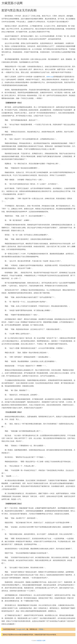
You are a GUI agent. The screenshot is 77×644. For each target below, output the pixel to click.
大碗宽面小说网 (12, 3)
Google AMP (21, 629)
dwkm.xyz (50, 77)
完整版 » (41, 629)
